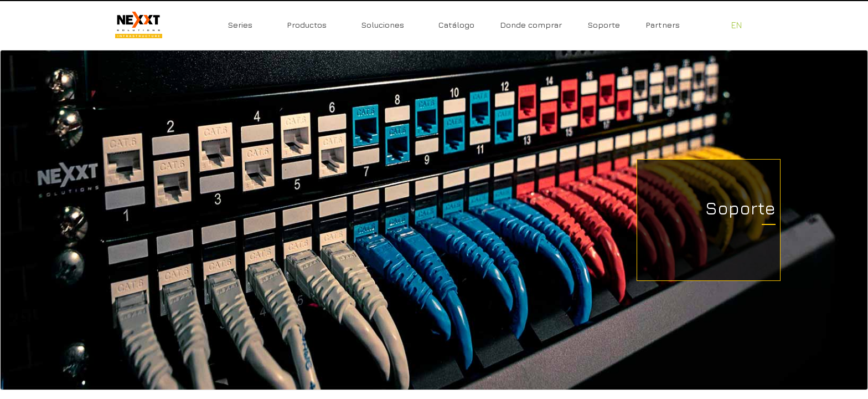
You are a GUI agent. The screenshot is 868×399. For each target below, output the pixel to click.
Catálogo (456, 25)
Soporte (604, 25)
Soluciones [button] (383, 25)
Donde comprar (531, 25)
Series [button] (240, 25)
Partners (663, 25)
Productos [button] (307, 25)
